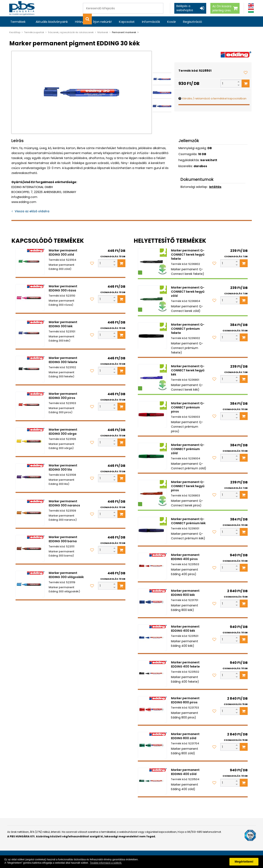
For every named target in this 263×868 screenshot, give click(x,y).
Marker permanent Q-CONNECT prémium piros (188, 407)
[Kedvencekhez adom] (246, 72)
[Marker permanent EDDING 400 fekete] (152, 674)
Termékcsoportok (34, 32)
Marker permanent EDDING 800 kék (185, 593)
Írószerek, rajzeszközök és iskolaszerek (71, 32)
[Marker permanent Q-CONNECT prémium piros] (152, 414)
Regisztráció (192, 22)
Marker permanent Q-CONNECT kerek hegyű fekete (188, 255)
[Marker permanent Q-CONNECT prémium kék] (152, 530)
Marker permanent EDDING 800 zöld (185, 736)
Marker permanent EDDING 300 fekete (63, 360)
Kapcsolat (126, 22)
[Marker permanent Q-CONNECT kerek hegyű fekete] (152, 262)
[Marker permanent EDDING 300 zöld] (30, 262)
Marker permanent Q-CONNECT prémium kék (188, 521)
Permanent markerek (124, 32)
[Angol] (251, 5)
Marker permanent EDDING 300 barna (63, 539)
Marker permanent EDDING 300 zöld (63, 252)
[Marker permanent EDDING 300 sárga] (30, 441)
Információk (150, 22)
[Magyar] (251, 11)
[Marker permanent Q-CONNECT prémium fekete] (152, 336)
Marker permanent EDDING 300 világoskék (66, 575)
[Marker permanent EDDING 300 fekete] (30, 369)
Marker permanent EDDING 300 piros (63, 396)
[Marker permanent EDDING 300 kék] (30, 333)
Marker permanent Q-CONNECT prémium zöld (188, 449)
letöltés (215, 187)
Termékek (18, 22)
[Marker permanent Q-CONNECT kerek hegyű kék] (152, 377)
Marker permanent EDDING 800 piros (185, 700)
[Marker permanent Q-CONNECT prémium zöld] (152, 456)
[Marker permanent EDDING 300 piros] (30, 405)
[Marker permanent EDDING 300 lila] (30, 477)
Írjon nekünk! (102, 22)
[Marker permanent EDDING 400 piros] (152, 566)
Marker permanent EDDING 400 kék (185, 629)
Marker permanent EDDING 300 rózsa (63, 288)
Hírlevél (80, 22)
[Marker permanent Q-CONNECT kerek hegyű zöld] (152, 299)
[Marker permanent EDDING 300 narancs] (30, 512)
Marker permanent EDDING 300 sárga (63, 432)
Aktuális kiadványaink (52, 22)
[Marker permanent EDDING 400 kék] (152, 638)
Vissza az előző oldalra (32, 211)
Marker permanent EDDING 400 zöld (185, 772)
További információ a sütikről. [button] (106, 863)
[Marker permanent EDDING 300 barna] (30, 548)
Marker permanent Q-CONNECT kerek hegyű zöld (188, 292)
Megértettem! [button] (244, 862)
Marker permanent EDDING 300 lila (63, 467)
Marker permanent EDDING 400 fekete (185, 664)
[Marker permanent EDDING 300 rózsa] (30, 297)
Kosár (171, 22)
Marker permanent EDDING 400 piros (185, 557)
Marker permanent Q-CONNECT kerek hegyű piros (188, 486)
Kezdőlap (15, 32)
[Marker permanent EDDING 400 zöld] (152, 781)
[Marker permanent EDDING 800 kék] (152, 602)
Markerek (103, 32)
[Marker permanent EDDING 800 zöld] (152, 745)
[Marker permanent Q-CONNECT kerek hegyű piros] (152, 493)
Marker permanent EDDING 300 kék (63, 324)
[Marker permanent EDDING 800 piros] (152, 709)
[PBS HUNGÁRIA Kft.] (22, 8)
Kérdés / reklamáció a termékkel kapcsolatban (214, 98)
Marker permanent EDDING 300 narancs (64, 503)
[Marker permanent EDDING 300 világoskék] (30, 584)
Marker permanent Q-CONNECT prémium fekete (188, 329)
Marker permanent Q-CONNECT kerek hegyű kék (188, 370)
